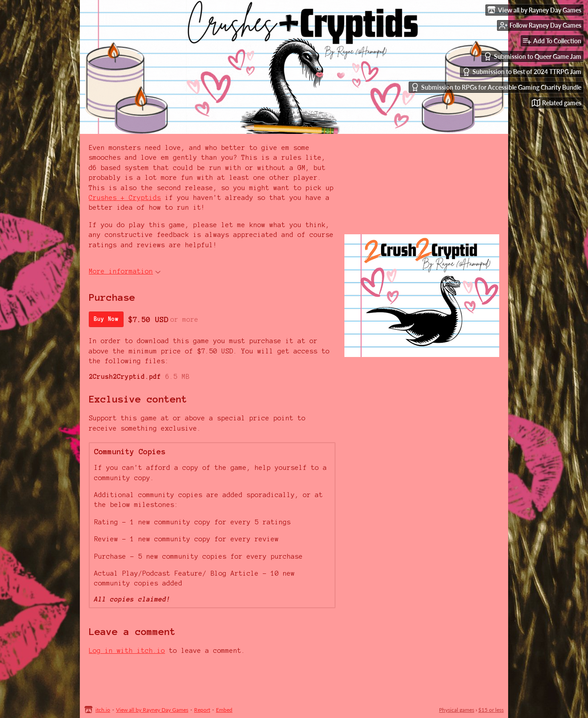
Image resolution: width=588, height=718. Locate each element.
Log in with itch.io (127, 651)
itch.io (103, 710)
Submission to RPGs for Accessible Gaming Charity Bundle (496, 87)
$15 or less (491, 710)
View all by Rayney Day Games (152, 710)
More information (125, 271)
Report (202, 710)
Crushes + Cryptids (125, 198)
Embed (224, 710)
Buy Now (106, 319)
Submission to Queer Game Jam (532, 56)
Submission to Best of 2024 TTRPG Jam (522, 72)
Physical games (457, 710)
